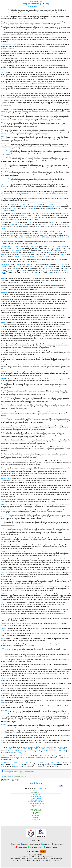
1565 (14, 210)
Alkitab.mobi (36, 805)
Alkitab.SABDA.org (36, 809)
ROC (45, 788)
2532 (10, 207)
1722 (51, 205)
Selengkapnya (57, 844)
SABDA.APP (36, 812)
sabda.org (56, 861)
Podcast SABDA (35, 847)
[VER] (25, 4)
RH (41, 788)
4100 (3, 209)
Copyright (36, 807)
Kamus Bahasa (36, 796)
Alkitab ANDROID (36, 792)
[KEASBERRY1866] (34, 4)
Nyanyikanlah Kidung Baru (36, 802)
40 (3, 207)
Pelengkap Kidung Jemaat (36, 803)
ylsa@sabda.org (36, 861)
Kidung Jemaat (36, 800)
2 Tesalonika (34, 6)
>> (44, 6)
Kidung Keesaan (36, 798)
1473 (56, 270)
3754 (14, 209)
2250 (8, 210)
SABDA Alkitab (21, 847)
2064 (24, 205)
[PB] (47, 4)
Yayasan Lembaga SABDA (30, 844)
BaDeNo (36, 814)
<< (28, 6)
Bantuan (36, 818)
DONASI (43, 851)
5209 (52, 209)
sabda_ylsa (15, 844)
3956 (49, 207)
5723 (64, 749)
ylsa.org (49, 861)
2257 (34, 209)
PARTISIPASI (35, 851)
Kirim (21, 773)
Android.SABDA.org (36, 811)
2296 (25, 207)
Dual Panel (36, 820)
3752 (13, 205)
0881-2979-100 (21, 861)
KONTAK (28, 851)
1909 (46, 209)
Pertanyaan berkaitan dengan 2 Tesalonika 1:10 (19, 771)
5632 (36, 247)
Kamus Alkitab (36, 795)
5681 (55, 252)
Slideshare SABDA (51, 847)
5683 (64, 247)
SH (38, 788)
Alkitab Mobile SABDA (36, 2)
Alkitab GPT (16, 781)
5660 (17, 252)
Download (36, 791)
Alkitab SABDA (15, 779)
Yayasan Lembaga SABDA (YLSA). (30, 857)
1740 (40, 205)
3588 (58, 207)
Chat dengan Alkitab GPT (20, 776)
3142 (26, 209)
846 (69, 209)
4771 (14, 272)
